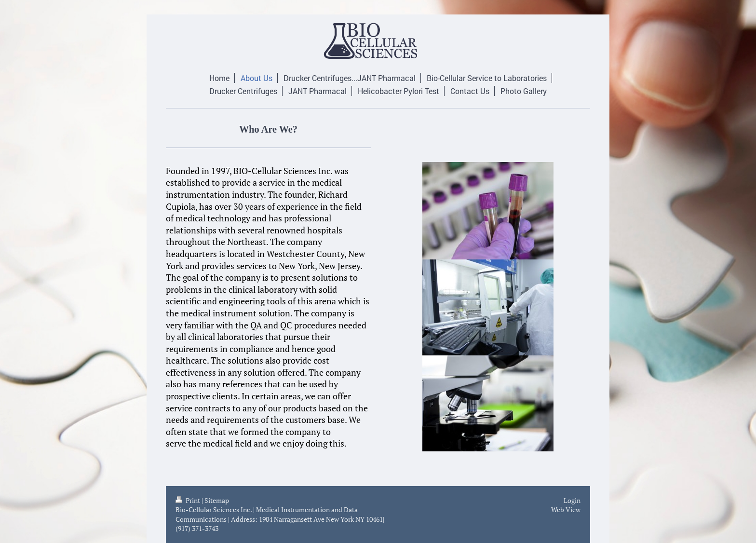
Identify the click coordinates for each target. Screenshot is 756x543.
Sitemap (217, 500)
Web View (566, 509)
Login (572, 500)
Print (189, 500)
